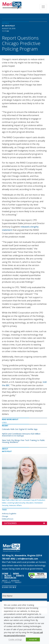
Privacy (18, 582)
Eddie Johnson (8, 519)
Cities (4, 422)
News (16, 574)
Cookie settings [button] (15, 639)
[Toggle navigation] (43, 7)
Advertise (15, 581)
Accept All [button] (33, 639)
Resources (10, 578)
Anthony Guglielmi (9, 514)
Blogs (8, 576)
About (5, 581)
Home (5, 574)
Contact (8, 582)
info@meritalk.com (28, 559)
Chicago (5, 516)
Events (20, 576)
